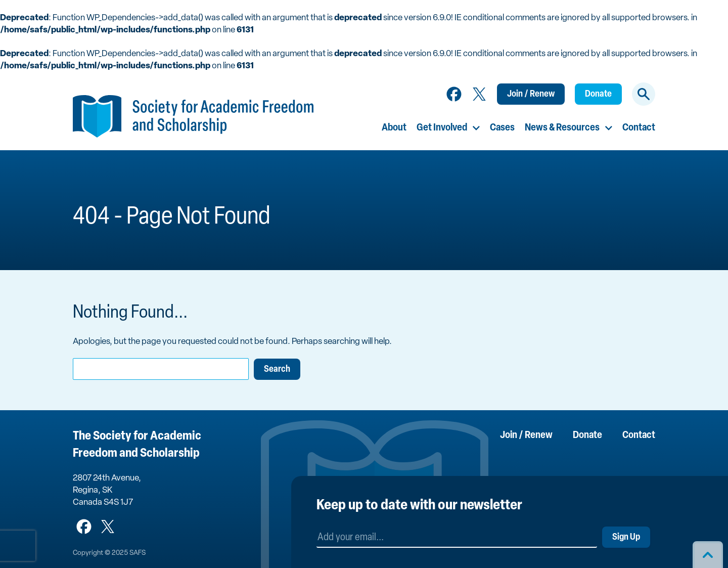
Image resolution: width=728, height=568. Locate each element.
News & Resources (562, 128)
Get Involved (442, 128)
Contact (639, 128)
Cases (502, 128)
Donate (598, 94)
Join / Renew (531, 94)
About (394, 128)
